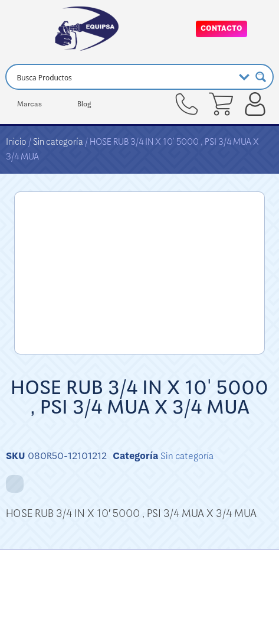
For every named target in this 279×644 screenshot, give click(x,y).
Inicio (16, 142)
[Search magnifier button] (261, 77)
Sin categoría (58, 142)
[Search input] (123, 77)
